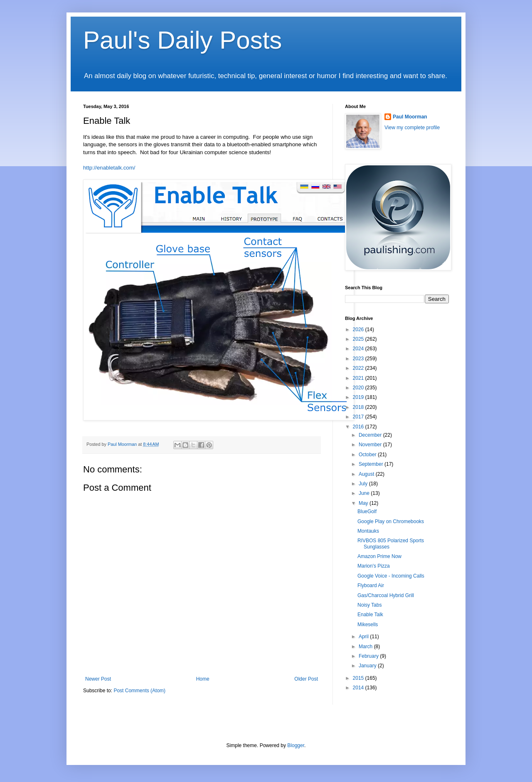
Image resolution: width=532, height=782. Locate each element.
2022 (359, 368)
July (364, 484)
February (369, 656)
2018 (359, 407)
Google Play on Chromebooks (391, 521)
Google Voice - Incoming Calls (391, 576)
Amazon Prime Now (379, 556)
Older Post (306, 679)
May (364, 503)
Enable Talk (370, 615)
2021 (359, 378)
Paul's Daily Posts (182, 40)
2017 (359, 417)
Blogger (296, 745)
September (372, 464)
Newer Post (98, 679)
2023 (359, 359)
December (371, 435)
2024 (359, 349)
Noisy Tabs (369, 605)
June (365, 493)
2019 (359, 397)
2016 (359, 427)
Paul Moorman (410, 117)
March (366, 647)
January (368, 666)
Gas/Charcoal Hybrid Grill (386, 595)
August (367, 474)
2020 (359, 388)
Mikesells (368, 625)
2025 (359, 339)
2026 (359, 330)
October (368, 455)
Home (203, 679)
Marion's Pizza (374, 566)
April (364, 637)
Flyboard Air (371, 585)
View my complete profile (412, 128)
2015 (359, 678)
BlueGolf (367, 511)
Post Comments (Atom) (139, 691)
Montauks (368, 531)
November (371, 445)
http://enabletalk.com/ (109, 168)
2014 (359, 688)
